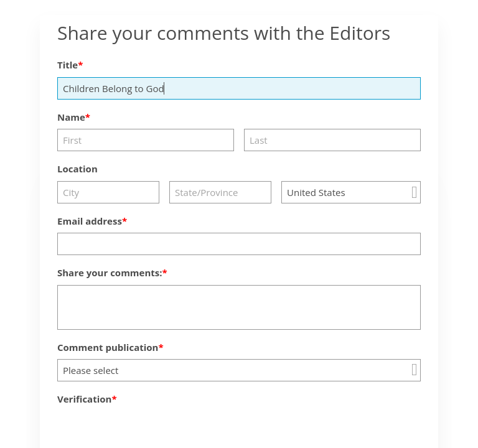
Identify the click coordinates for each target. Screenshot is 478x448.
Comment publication (108, 347)
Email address (90, 221)
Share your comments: (110, 273)
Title (68, 65)
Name (71, 117)
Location (77, 169)
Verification (84, 399)
